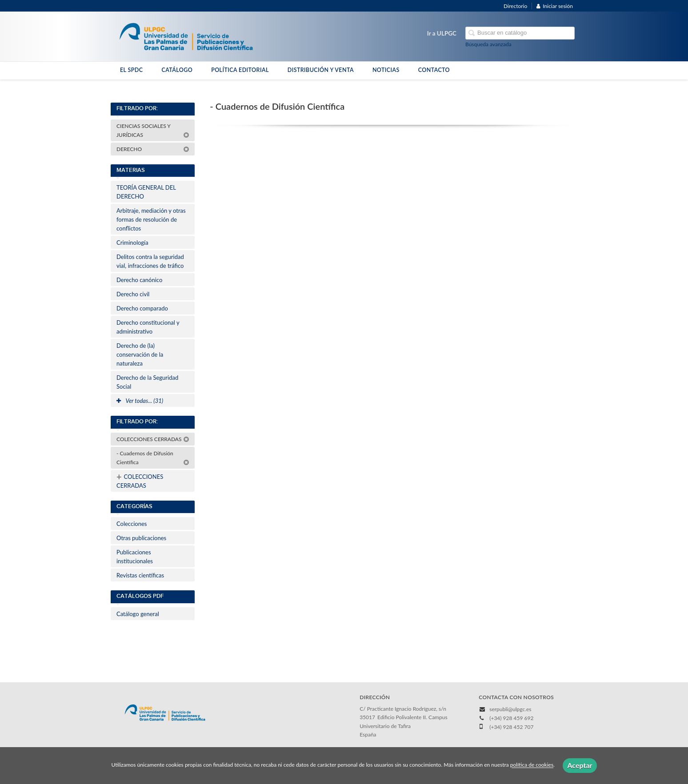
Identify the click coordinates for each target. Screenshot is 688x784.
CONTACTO (434, 70)
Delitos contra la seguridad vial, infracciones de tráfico (150, 261)
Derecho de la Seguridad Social (147, 382)
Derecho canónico (139, 280)
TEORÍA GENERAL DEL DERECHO (146, 192)
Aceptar (580, 765)
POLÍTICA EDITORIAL (240, 70)
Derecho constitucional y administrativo (148, 327)
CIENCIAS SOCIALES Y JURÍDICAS (153, 130)
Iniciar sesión (555, 6)
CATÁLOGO (177, 70)
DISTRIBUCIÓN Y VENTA (321, 70)
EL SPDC (131, 70)
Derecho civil (133, 294)
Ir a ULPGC (442, 33)
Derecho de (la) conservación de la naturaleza (140, 354)
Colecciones (132, 524)
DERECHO (153, 149)
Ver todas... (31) (140, 401)
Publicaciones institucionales (135, 557)
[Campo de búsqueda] (520, 33)
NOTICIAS (386, 70)
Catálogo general (138, 614)
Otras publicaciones (141, 538)
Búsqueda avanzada (488, 44)
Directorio (515, 6)
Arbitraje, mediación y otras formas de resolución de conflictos (151, 219)
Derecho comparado (142, 308)
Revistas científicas (140, 575)
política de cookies (532, 765)
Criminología (132, 243)
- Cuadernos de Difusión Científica (153, 458)
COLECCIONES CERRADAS (153, 439)
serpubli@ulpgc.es (510, 709)
